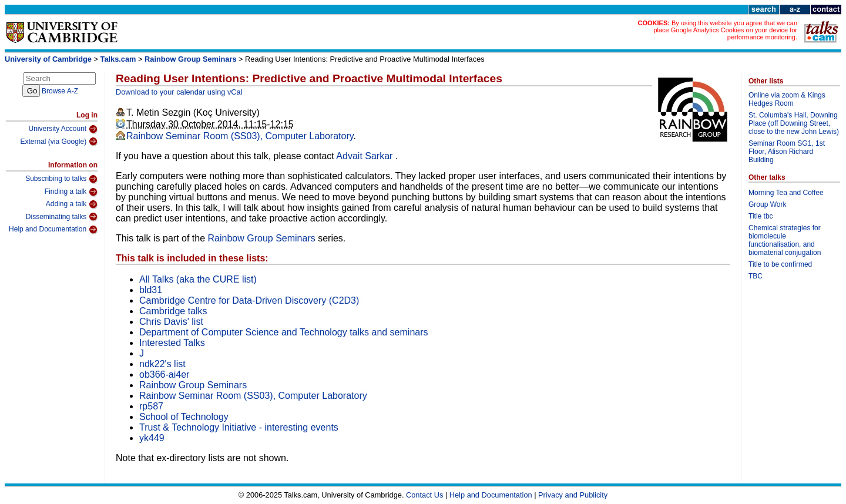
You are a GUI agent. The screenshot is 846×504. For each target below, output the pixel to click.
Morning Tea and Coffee (786, 193)
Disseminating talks (62, 217)
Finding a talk (71, 192)
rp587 (151, 406)
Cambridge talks (173, 311)
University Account (63, 129)
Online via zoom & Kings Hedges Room (787, 99)
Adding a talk (72, 204)
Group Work (767, 204)
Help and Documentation (53, 230)
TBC (756, 276)
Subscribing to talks (61, 179)
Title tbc (761, 216)
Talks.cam (118, 59)
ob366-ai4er (164, 374)
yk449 (152, 438)
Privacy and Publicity (573, 495)
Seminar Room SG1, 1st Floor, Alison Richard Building (787, 152)
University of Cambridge (48, 59)
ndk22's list (162, 364)
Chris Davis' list (171, 322)
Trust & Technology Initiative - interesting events (239, 427)
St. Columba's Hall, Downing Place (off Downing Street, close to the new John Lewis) (794, 123)
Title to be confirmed (780, 264)
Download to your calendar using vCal (179, 92)
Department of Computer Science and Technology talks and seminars (284, 332)
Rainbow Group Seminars (190, 59)
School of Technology (184, 417)
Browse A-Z (60, 91)
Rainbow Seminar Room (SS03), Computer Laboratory (240, 136)
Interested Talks (172, 343)
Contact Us (424, 495)
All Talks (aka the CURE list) (198, 279)
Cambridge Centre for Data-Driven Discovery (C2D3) (249, 300)
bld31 (151, 290)
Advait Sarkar (365, 156)
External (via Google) (59, 142)
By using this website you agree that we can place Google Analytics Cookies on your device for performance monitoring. (725, 30)
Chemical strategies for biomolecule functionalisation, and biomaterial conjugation (785, 240)
